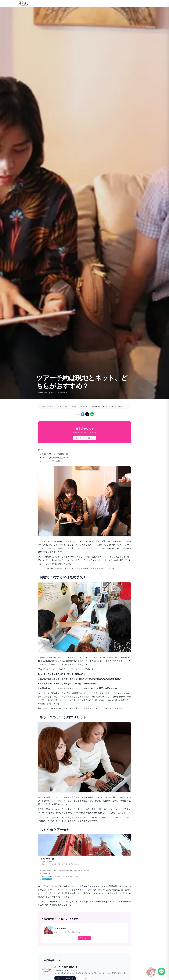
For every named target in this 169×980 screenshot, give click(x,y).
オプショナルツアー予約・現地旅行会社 (73, 406)
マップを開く (47, 879)
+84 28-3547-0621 (48, 873)
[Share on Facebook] (83, 414)
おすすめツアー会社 (51, 461)
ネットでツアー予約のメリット (56, 458)
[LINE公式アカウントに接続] (156, 971)
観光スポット (53, 406)
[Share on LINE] (92, 414)
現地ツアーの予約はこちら (84, 438)
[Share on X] (87, 414)
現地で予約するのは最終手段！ (56, 454)
